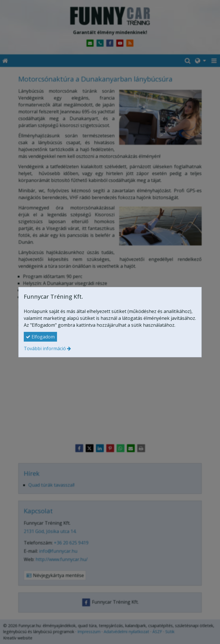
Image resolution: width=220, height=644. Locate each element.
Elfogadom (40, 337)
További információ (45, 348)
